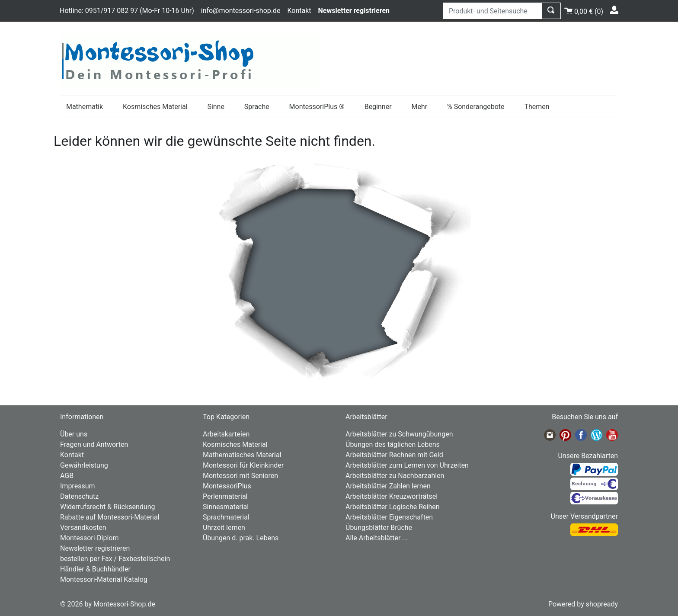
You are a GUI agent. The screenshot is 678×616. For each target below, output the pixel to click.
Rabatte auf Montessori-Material (110, 517)
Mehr (419, 107)
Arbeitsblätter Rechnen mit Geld (394, 455)
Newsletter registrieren (95, 548)
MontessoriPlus (227, 486)
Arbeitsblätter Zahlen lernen (388, 486)
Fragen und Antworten (94, 444)
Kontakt (299, 11)
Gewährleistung (84, 465)
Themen (537, 107)
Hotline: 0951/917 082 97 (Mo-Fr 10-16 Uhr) (127, 11)
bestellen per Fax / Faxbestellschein (115, 559)
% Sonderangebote (476, 107)
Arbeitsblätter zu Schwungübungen (399, 434)
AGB (67, 476)
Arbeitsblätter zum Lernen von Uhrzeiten (407, 465)
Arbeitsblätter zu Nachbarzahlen (395, 476)
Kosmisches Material (155, 107)
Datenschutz (79, 496)
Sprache (257, 107)
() (584, 10)
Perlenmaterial (225, 496)
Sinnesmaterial (226, 507)
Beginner (378, 107)
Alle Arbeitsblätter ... (377, 538)
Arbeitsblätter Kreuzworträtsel (392, 496)
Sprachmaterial (226, 517)
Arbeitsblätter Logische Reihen (393, 507)
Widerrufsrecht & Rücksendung (108, 507)
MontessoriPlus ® (317, 107)
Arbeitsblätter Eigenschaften (389, 517)
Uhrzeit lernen (224, 528)
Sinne (216, 107)
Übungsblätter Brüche (379, 528)
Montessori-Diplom (89, 538)
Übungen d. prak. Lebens (241, 538)
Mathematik (85, 107)
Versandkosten (83, 528)
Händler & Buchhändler (95, 569)
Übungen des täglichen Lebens (393, 444)
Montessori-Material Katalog (104, 579)
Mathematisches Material (242, 455)
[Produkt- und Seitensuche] (493, 11)
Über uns (74, 434)
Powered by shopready (583, 604)
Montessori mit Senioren (240, 476)
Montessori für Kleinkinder (243, 465)
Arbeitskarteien (226, 434)
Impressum (78, 486)
